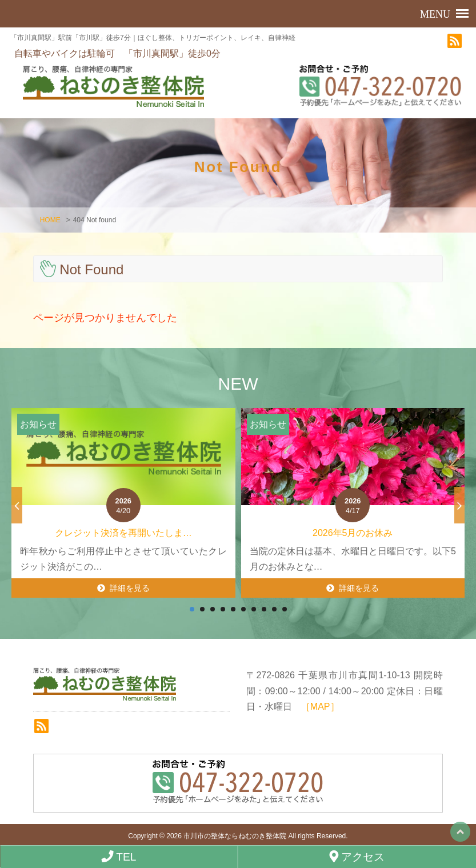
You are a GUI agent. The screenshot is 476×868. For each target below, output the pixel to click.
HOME (50, 221)
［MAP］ (320, 707)
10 (285, 610)
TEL (119, 857)
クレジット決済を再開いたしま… (123, 534)
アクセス (357, 857)
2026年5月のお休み (353, 534)
